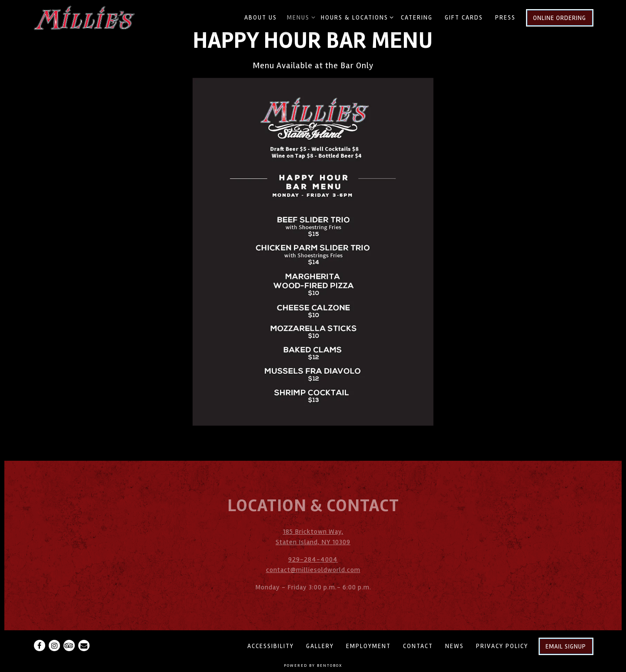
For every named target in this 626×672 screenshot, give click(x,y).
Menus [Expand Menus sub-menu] (300, 17)
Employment (368, 646)
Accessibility (271, 646)
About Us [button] (261, 18)
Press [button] (505, 18)
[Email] (84, 645)
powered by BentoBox (313, 665)
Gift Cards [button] (464, 18)
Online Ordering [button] (559, 18)
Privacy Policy (502, 646)
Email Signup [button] (566, 647)
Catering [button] (417, 18)
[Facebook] (40, 645)
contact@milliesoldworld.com (313, 570)
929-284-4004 (313, 559)
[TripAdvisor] (69, 645)
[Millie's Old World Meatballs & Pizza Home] (85, 17)
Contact (418, 646)
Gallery (320, 646)
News (455, 646)
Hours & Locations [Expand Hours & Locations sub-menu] (356, 17)
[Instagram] (54, 645)
